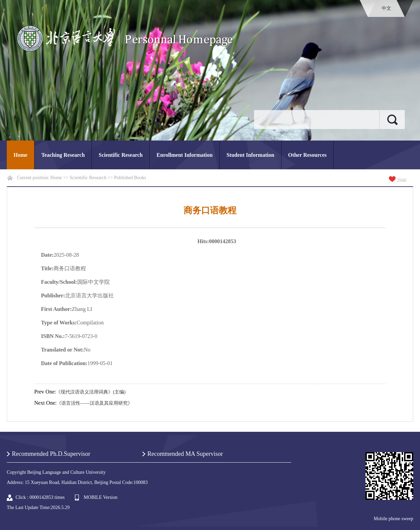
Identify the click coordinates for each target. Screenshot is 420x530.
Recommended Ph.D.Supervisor (51, 454)
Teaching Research (63, 155)
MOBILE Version (101, 497)
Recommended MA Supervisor (185, 454)
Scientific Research (121, 155)
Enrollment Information (184, 155)
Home (20, 155)
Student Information (250, 155)
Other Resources (308, 155)
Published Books (130, 178)
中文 (386, 8)
